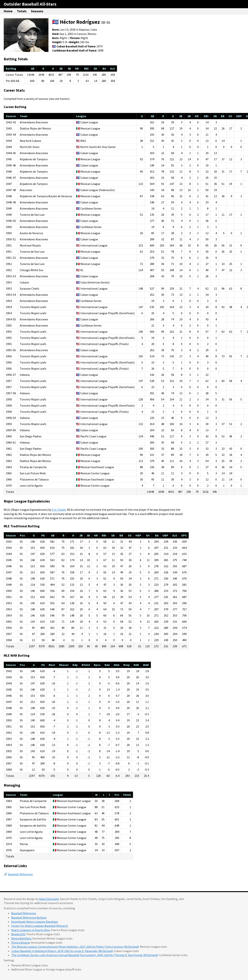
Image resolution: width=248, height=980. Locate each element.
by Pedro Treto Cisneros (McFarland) (75, 947)
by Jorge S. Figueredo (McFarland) (62, 951)
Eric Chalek (59, 510)
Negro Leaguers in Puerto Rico (31, 930)
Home (8, 11)
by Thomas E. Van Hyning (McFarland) (85, 955)
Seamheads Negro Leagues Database (35, 922)
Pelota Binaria (20, 942)
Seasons (37, 11)
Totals (22, 11)
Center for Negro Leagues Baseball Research (40, 926)
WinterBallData (21, 938)
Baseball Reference (20, 874)
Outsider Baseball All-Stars (30, 4)
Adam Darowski (49, 899)
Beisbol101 (18, 934)
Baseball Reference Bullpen (29, 917)
